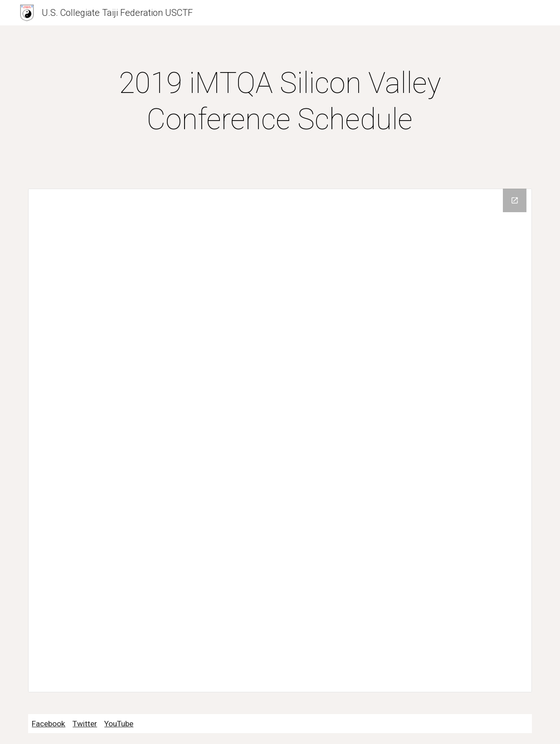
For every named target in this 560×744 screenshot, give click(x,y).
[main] (280, 102)
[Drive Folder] (280, 440)
